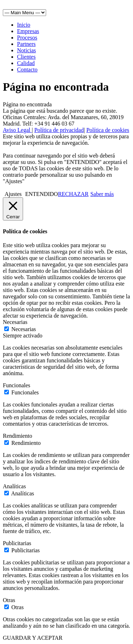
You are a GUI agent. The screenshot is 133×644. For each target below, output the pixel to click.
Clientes (26, 57)
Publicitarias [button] (17, 543)
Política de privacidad (59, 130)
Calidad (26, 63)
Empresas (28, 31)
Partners (26, 44)
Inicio (24, 25)
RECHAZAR (73, 194)
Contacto (27, 70)
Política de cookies (108, 130)
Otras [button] (9, 600)
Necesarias (24, 329)
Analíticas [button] (14, 486)
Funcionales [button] (16, 385)
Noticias (26, 50)
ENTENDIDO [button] (41, 194)
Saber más (102, 194)
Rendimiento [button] (18, 436)
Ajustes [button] (13, 194)
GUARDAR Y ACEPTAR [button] (33, 638)
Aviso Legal (17, 130)
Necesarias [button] (15, 322)
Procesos (27, 38)
